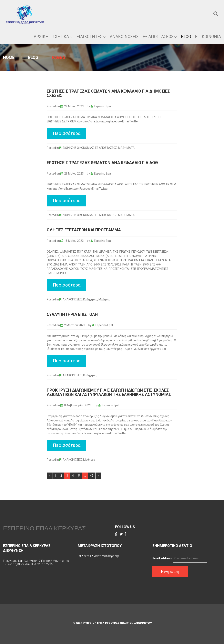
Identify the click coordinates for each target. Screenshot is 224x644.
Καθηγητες (90, 299)
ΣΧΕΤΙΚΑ (63, 37)
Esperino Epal (103, 106)
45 (92, 476)
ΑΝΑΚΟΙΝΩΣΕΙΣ (72, 299)
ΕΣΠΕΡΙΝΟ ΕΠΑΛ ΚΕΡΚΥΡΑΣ (44, 528)
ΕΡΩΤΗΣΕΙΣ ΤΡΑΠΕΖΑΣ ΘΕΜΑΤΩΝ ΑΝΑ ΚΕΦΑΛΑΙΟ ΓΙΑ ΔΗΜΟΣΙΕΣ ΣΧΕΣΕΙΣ (108, 93)
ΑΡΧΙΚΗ (41, 37)
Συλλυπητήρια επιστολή (72, 314)
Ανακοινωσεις (124, 37)
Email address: (163, 558)
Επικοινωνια (208, 37)
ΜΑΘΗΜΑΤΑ (126, 148)
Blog (186, 37)
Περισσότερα (67, 133)
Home (9, 57)
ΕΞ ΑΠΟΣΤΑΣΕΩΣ (160, 37)
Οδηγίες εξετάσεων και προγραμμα (84, 230)
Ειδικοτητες (91, 37)
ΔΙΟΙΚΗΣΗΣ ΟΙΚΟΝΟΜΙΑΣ (78, 148)
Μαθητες (104, 299)
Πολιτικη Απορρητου (136, 623)
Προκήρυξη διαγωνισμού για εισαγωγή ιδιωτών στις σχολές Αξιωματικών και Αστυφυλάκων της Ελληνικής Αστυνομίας (109, 392)
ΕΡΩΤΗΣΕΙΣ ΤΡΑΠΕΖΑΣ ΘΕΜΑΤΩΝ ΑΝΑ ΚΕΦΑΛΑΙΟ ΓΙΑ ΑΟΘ (102, 163)
